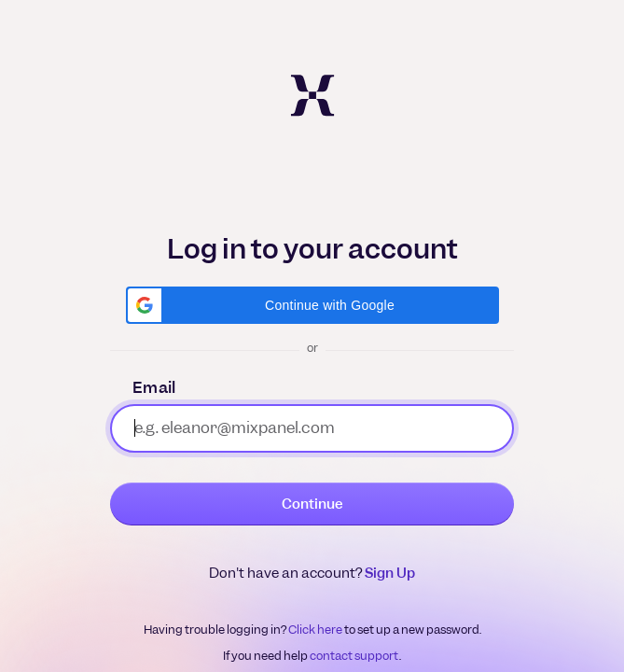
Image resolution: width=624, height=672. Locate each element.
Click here (315, 630)
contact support (354, 656)
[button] (312, 305)
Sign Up (390, 573)
